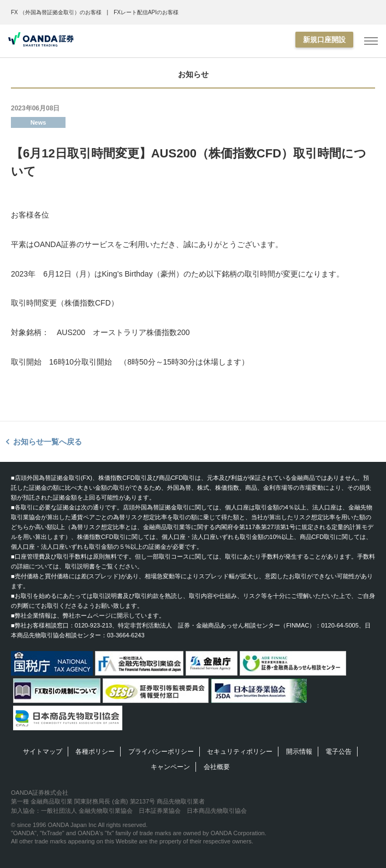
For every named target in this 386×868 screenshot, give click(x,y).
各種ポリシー (95, 752)
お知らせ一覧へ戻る (47, 442)
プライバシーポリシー (161, 752)
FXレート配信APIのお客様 (146, 12)
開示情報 (299, 752)
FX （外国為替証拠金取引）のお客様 (56, 12)
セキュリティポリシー (240, 752)
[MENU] (371, 41)
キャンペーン (170, 767)
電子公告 (339, 752)
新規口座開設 (324, 40)
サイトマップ (43, 752)
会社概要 (217, 767)
